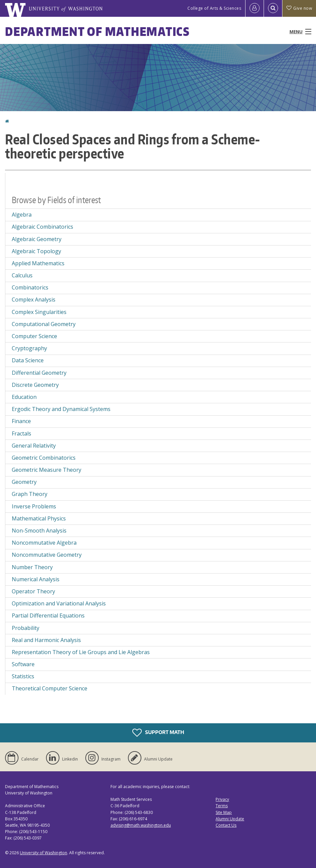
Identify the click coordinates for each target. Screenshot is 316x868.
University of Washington (43, 853)
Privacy (222, 799)
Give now (299, 8)
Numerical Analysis (36, 579)
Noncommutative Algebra (44, 543)
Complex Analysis (34, 300)
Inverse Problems (34, 506)
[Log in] (255, 8)
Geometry (24, 482)
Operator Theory (33, 591)
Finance (21, 421)
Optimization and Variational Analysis (59, 603)
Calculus (22, 275)
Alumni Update (230, 819)
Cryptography (29, 348)
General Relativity (34, 446)
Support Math (158, 733)
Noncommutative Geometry (47, 555)
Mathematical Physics (39, 518)
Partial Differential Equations (48, 615)
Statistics (23, 676)
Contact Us (226, 825)
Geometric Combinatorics (44, 458)
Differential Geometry (39, 373)
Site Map (224, 812)
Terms (222, 806)
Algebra (22, 215)
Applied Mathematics (38, 263)
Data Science (28, 360)
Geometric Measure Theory (47, 470)
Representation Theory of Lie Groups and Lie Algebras (81, 652)
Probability (26, 628)
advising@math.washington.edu (141, 825)
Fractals (21, 433)
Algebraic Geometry (37, 239)
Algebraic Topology (36, 251)
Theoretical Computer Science (50, 688)
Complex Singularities (39, 312)
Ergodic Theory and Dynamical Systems (61, 409)
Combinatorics (30, 287)
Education (24, 397)
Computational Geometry (44, 324)
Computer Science (34, 336)
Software (23, 664)
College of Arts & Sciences (214, 8)
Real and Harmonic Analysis (46, 640)
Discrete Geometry (35, 385)
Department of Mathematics (97, 31)
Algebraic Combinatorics (42, 227)
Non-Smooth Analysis (39, 531)
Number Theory (32, 567)
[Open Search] (273, 8)
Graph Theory (30, 494)
